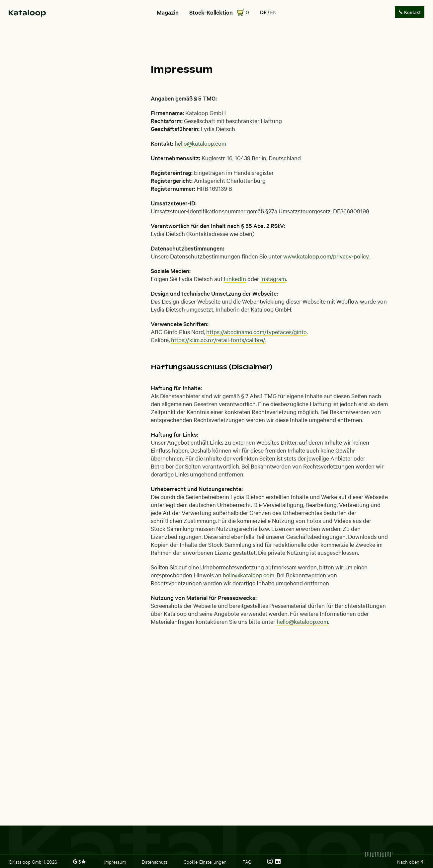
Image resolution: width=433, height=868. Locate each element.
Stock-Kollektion (211, 12)
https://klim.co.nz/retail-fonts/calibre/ (218, 340)
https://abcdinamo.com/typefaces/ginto (257, 332)
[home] (27, 13)
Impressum (115, 861)
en (273, 12)
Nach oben (408, 861)
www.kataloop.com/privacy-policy (326, 256)
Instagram (273, 279)
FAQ (247, 861)
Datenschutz (155, 861)
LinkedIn (235, 279)
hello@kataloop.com (200, 143)
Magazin (168, 12)
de (263, 12)
